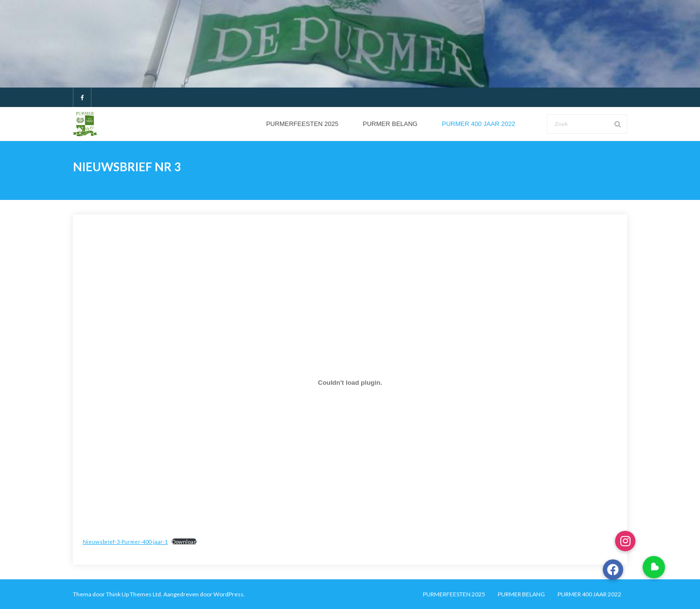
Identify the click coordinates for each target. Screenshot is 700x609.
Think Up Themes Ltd (133, 594)
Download (184, 542)
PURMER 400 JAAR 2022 (589, 594)
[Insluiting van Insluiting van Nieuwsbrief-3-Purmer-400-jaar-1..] (350, 383)
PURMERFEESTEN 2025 (454, 594)
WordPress (228, 594)
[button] (654, 567)
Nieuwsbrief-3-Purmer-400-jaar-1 (125, 542)
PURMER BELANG (521, 594)
